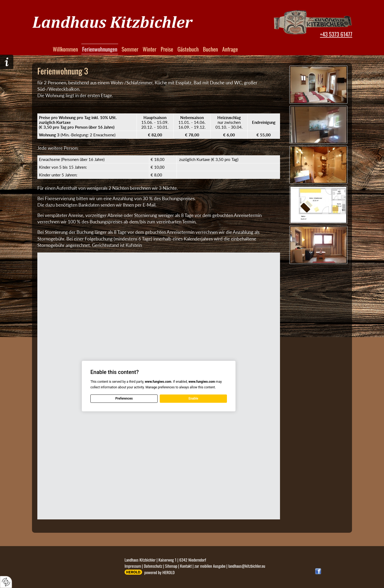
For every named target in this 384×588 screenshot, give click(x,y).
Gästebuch (188, 49)
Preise (167, 49)
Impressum (133, 566)
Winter (149, 49)
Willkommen (65, 49)
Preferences (124, 398)
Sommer (130, 49)
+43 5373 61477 (336, 34)
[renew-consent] (6, 582)
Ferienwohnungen (100, 49)
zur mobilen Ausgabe (210, 566)
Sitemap (171, 566)
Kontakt (186, 566)
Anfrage (230, 49)
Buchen (210, 49)
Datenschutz (153, 566)
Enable (193, 398)
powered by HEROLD (159, 572)
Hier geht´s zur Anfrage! (7, 62)
